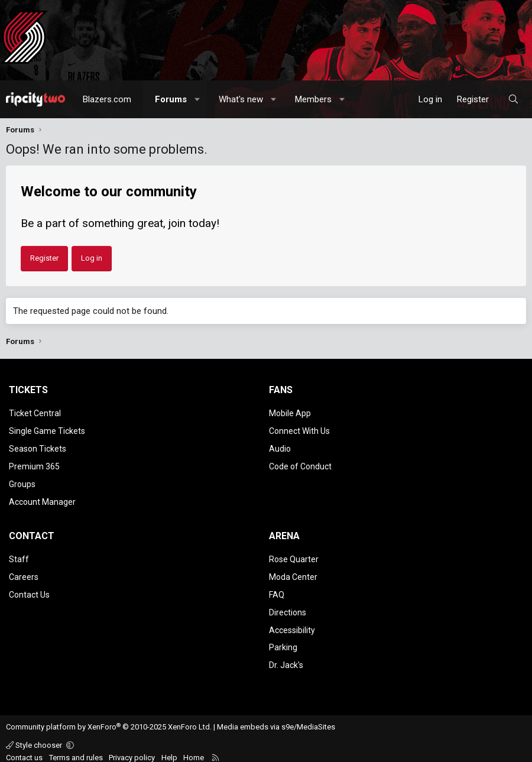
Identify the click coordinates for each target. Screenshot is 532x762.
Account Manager (42, 498)
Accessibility (292, 623)
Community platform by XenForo (109, 719)
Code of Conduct (300, 464)
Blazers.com (107, 99)
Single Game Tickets (47, 430)
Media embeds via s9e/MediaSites (276, 719)
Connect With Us (299, 430)
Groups (22, 481)
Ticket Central (35, 413)
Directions (288, 606)
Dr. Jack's (286, 657)
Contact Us (29, 589)
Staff (19, 555)
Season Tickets (38, 447)
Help (169, 749)
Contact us (24, 749)
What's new (241, 99)
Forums (171, 99)
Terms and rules (76, 749)
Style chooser (35, 737)
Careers (24, 572)
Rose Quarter (294, 555)
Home (194, 749)
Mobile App (290, 413)
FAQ (277, 589)
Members (313, 99)
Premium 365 (34, 464)
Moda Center (293, 572)
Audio (280, 447)
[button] (198, 99)
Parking (283, 640)
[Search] (513, 99)
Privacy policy (132, 749)
